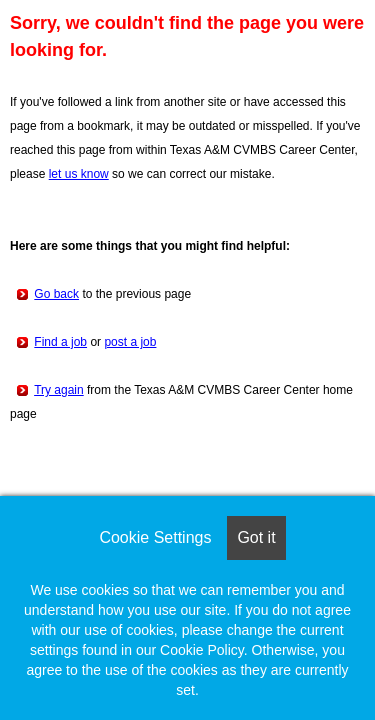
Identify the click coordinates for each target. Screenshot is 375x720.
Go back (56, 294)
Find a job (60, 342)
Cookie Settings (155, 537)
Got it (256, 537)
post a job (130, 342)
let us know (79, 174)
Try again (59, 390)
